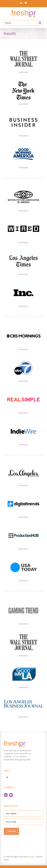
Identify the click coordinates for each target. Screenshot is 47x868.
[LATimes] (23, 250)
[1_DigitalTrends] (23, 493)
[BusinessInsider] (23, 112)
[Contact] (11, 795)
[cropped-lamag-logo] (23, 471)
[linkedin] (6, 795)
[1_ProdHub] (23, 525)
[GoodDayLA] (23, 663)
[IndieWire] (23, 421)
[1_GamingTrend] (23, 600)
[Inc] (23, 282)
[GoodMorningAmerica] (23, 143)
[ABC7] (23, 357)
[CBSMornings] (23, 325)
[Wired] (23, 218)
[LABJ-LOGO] (23, 700)
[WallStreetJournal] (23, 48)
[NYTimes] (23, 80)
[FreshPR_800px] (15, 742)
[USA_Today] (23, 557)
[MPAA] (23, 187)
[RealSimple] (23, 389)
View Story (23, 72)
